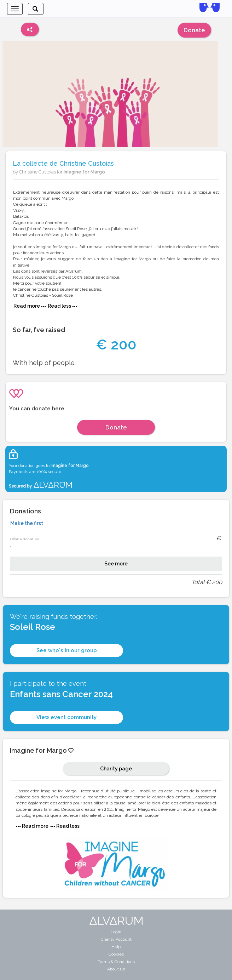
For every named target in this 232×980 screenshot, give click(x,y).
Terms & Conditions (116, 962)
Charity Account (116, 939)
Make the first (27, 523)
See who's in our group (67, 650)
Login (116, 932)
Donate (194, 30)
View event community (66, 717)
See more (116, 564)
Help (116, 947)
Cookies (116, 954)
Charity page (116, 769)
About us (116, 969)
